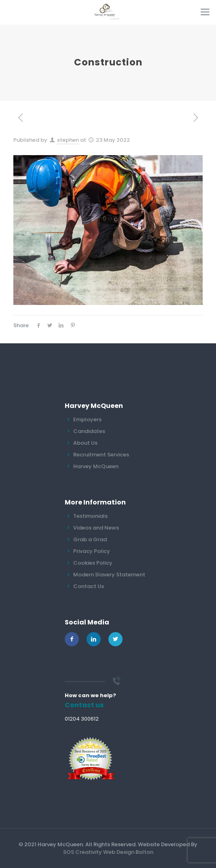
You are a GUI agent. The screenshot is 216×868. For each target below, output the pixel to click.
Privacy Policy (92, 551)
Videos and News (96, 528)
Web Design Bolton (128, 852)
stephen (68, 140)
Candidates (89, 431)
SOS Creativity (83, 852)
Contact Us (89, 586)
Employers (87, 419)
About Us (85, 443)
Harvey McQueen (96, 466)
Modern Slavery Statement (109, 575)
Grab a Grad (90, 539)
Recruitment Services (101, 455)
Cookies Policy (93, 563)
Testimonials (90, 516)
